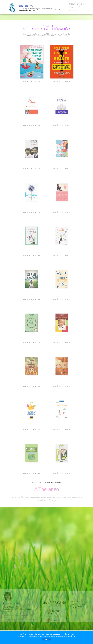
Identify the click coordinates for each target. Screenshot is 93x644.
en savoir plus (71, 636)
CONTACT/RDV (74, 13)
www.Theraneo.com (26, 634)
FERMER (47, 639)
